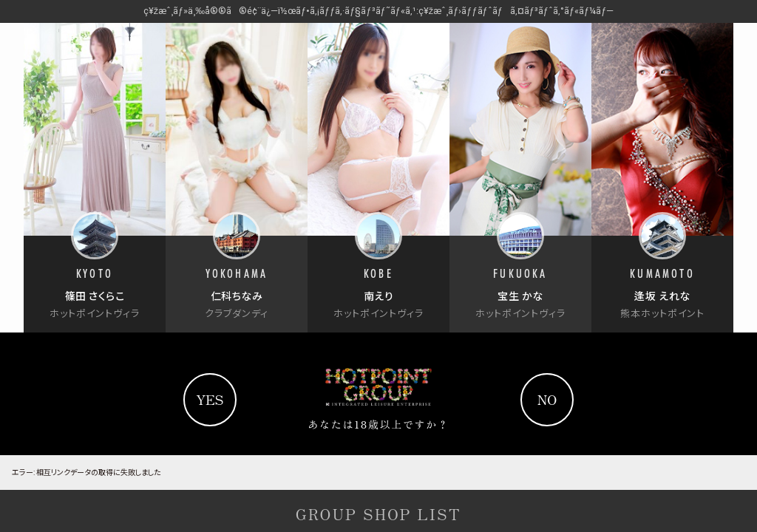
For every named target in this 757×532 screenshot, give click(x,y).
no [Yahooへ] (547, 399)
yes (210, 399)
